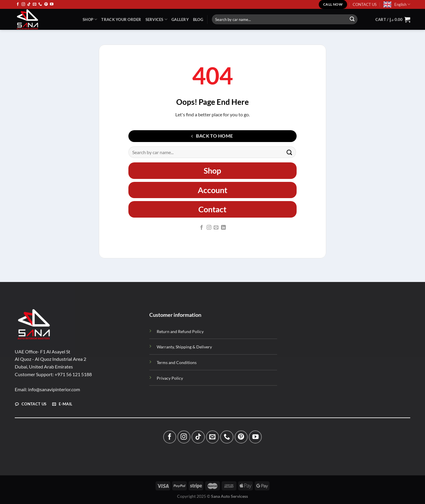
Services (157, 19)
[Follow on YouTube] (52, 4)
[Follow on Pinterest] (46, 4)
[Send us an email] (35, 4)
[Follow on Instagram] (23, 4)
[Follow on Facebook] (18, 4)
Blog (198, 19)
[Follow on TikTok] (29, 4)
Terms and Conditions (177, 362)
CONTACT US (365, 4)
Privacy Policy (170, 378)
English (402, 4)
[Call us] (40, 4)
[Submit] (352, 19)
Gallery (180, 19)
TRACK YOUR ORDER (121, 19)
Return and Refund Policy (180, 331)
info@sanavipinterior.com (54, 389)
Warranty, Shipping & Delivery (184, 347)
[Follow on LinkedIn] (223, 228)
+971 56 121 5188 (73, 374)
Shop (90, 19)
